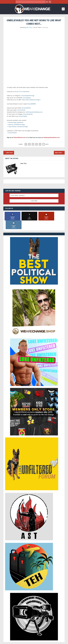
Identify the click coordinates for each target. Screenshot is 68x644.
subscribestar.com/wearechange (18, 127)
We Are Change (36, 640)
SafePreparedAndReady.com (34, 112)
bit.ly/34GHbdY (26, 108)
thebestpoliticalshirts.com (52, 137)
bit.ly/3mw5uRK (28, 114)
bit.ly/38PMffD (32, 104)
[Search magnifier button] (50, 2)
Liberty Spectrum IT (46, 642)
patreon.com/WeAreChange (17, 125)
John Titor (29, 27)
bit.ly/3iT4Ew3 (23, 116)
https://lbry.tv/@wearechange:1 (31, 100)
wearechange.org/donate (16, 122)
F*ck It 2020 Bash (24, 92)
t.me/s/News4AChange (28, 96)
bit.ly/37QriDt (21, 110)
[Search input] (31, 2)
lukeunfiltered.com (20, 137)
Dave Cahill (26, 642)
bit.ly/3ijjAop (27, 98)
